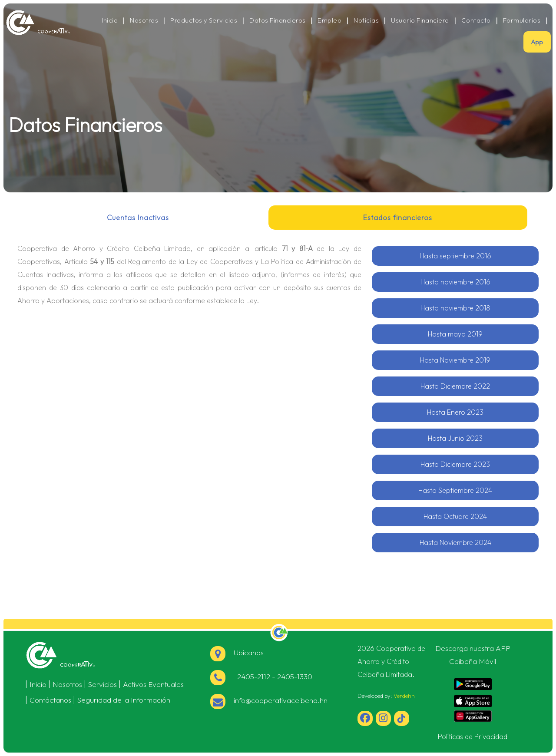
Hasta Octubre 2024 (455, 516)
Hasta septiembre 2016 (455, 256)
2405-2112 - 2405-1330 (261, 676)
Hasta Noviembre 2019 (455, 360)
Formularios (522, 20)
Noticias (366, 20)
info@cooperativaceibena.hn (269, 700)
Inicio (110, 20)
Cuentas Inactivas (138, 218)
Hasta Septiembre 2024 (455, 490)
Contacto (476, 20)
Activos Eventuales (153, 684)
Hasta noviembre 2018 (455, 308)
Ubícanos (237, 652)
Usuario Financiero (420, 20)
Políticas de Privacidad (473, 736)
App (537, 42)
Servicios (103, 684)
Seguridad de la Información (124, 700)
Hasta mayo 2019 (455, 334)
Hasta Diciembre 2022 (455, 386)
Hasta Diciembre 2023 (455, 464)
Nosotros (144, 20)
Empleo (329, 20)
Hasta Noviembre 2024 (455, 542)
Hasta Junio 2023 (455, 438)
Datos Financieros (277, 20)
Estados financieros (398, 218)
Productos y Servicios (204, 20)
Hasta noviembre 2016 (455, 282)
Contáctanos (50, 700)
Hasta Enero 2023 (455, 412)
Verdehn (404, 696)
